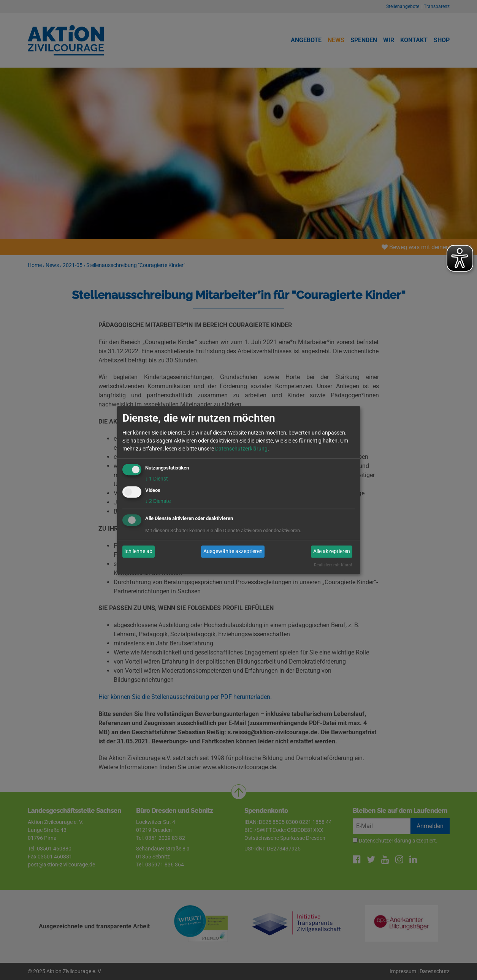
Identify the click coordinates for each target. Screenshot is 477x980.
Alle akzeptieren (332, 552)
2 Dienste (158, 501)
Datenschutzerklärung (241, 449)
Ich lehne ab (138, 552)
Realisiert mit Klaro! (333, 565)
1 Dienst (157, 479)
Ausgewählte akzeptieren (233, 552)
